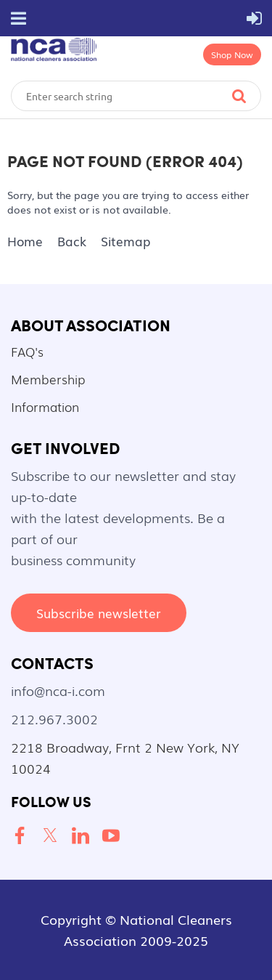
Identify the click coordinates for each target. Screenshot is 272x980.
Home (25, 241)
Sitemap (125, 241)
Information (45, 406)
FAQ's (27, 351)
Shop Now (232, 54)
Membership (48, 379)
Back (72, 241)
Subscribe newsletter (99, 613)
